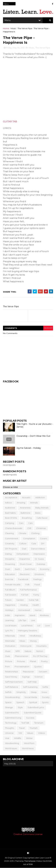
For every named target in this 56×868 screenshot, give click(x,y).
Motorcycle (26, 646)
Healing (24, 605)
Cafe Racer (42, 518)
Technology (11, 723)
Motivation (10, 646)
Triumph (34, 728)
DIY (43, 543)
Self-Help (32, 682)
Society (46, 697)
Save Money (11, 677)
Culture (23, 543)
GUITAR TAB (10, 121)
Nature (28, 651)
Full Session (11, 595)
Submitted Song (13, 718)
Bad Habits (10, 513)
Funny (36, 595)
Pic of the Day (40, 656)
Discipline (10, 559)
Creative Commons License (28, 834)
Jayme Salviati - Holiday (29, 448)
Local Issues (11, 625)
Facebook (23, 579)
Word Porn (29, 743)
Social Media (31, 697)
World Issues (11, 748)
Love (47, 625)
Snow (44, 692)
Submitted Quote (33, 713)
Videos (41, 733)
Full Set (25, 595)
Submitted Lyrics (36, 707)
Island (32, 615)
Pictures (21, 661)
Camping (10, 523)
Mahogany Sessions (27, 631)
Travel (22, 728)
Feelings (37, 579)
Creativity (10, 543)
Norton (40, 651)
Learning (9, 620)
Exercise (9, 579)
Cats (30, 523)
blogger (48, 328)
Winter (29, 738)
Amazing (21, 503)
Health (36, 605)
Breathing (27, 518)
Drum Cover (26, 564)
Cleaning (9, 533)
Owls (7, 656)
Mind (22, 636)
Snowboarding (12, 697)
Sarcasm (43, 672)
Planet (33, 661)
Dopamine (25, 559)
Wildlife (18, 738)
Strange (9, 707)
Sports (45, 702)
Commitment (12, 538)
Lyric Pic (9, 631)
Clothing (35, 533)
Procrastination (22, 667)
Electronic (25, 574)
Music (13, 28)
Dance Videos (38, 549)
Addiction (40, 497)
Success (30, 718)
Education (10, 574)
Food (37, 584)
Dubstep (41, 564)
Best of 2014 (11, 518)
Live (33, 620)
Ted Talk (25, 723)
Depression (39, 554)
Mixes (22, 641)
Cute (34, 543)
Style (20, 707)
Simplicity (21, 692)
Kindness (44, 615)
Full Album (10, 590)
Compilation (29, 538)
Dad (24, 549)
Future (8, 600)
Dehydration (23, 554)
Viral (7, 738)
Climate (22, 533)
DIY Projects (11, 549)
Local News (27, 625)
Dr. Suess (39, 559)
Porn (7, 667)
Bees (38, 513)
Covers (43, 538)
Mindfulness (35, 636)
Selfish (8, 692)
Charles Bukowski (14, 528)
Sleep (34, 692)
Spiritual (33, 702)
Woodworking (12, 743)
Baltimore (25, 513)
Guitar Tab (34, 600)
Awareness (25, 508)
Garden (20, 600)
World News (28, 748)
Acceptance (11, 497)
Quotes (38, 667)
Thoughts (10, 728)
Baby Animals (42, 508)
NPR (18, 651)
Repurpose (28, 672)
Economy (45, 569)
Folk (27, 584)
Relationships (11, 672)
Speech (20, 702)
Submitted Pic (12, 713)
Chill (29, 528)
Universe (9, 733)
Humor (38, 610)
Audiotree (10, 508)
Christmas (41, 528)
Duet (8, 569)
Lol (39, 625)
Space (8, 702)
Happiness (10, 605)
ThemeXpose (30, 861)
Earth (17, 569)
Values (30, 733)
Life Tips (22, 620)
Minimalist (10, 641)
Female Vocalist (13, 584)
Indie (7, 615)
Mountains (41, 646)
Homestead (24, 610)
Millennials (10, 636)
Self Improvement (14, 682)
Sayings (26, 677)
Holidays (9, 610)
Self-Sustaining (30, 687)
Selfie (45, 687)
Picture (9, 661)
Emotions (39, 574)
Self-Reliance (12, 687)
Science (39, 677)
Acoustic (26, 497)
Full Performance (28, 590)
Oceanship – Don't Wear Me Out (33, 436)
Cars (21, 523)
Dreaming (10, 564)
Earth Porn (30, 569)
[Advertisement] (28, 797)
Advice (8, 503)
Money (33, 641)
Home (6, 28)
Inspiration (20, 615)
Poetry (44, 661)
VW (20, 733)
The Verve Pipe (25, 28)
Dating (8, 554)
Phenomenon (22, 656)
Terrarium (39, 723)
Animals (34, 503)
